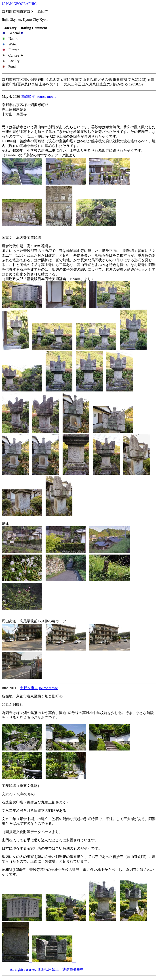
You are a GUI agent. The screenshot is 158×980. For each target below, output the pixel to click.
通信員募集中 (73, 969)
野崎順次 (28, 97)
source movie (46, 97)
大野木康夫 (29, 688)
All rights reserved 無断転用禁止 (34, 969)
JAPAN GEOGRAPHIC (19, 4)
